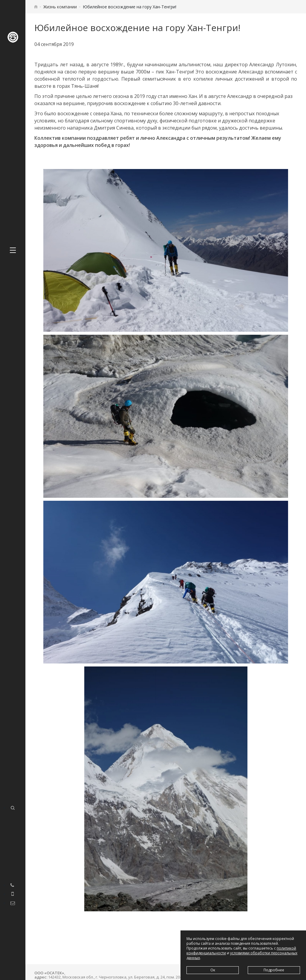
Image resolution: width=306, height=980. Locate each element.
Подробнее (274, 970)
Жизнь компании (60, 7)
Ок (213, 970)
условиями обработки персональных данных (242, 955)
